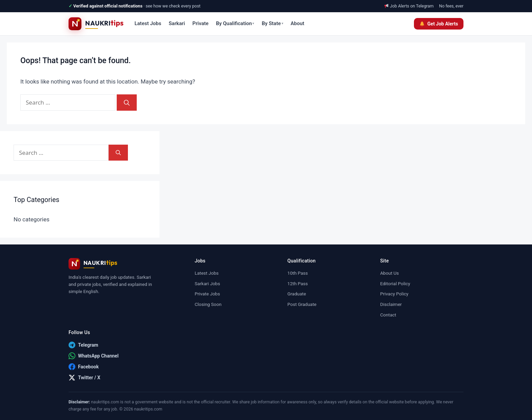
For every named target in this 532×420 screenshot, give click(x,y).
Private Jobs (207, 294)
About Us (390, 273)
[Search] (127, 103)
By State (272, 23)
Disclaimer (391, 304)
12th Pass (298, 284)
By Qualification (235, 23)
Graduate (297, 294)
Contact (388, 315)
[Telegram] (83, 345)
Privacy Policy (394, 294)
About (298, 23)
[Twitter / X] (84, 378)
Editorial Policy (395, 284)
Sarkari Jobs (207, 284)
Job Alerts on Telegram (412, 6)
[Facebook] (84, 367)
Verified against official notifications (108, 6)
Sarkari (177, 23)
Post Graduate (302, 304)
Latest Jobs (148, 23)
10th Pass (298, 273)
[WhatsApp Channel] (93, 356)
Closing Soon (208, 304)
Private (201, 23)
